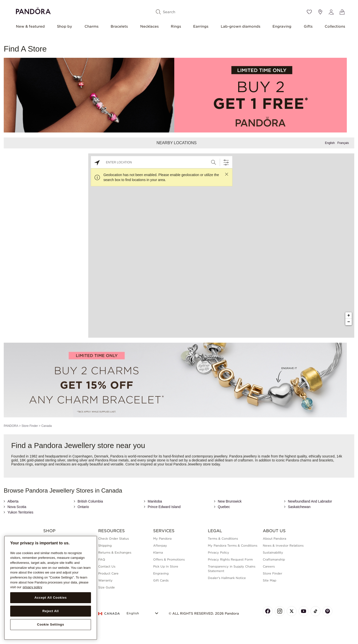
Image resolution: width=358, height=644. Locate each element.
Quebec (224, 507)
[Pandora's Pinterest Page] (327, 611)
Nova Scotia (17, 507)
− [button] (349, 322)
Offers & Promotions (169, 559)
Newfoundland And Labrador (310, 501)
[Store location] (320, 12)
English (330, 143)
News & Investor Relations (283, 546)
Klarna (158, 552)
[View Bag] (342, 12)
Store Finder (30, 426)
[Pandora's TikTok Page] (315, 611)
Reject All (51, 611)
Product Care (108, 573)
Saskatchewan (299, 507)
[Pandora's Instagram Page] (280, 611)
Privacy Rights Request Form (230, 559)
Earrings (201, 26)
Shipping (105, 546)
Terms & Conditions (223, 539)
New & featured (30, 26)
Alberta (13, 501)
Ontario (83, 507)
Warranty (105, 580)
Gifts (308, 26)
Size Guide (107, 587)
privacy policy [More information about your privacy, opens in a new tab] (32, 587)
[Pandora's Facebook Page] (268, 611)
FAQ (102, 559)
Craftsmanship (274, 559)
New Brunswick (230, 501)
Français (343, 143)
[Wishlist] (309, 12)
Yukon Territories (20, 512)
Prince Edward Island (164, 507)
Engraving (282, 26)
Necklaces (149, 26)
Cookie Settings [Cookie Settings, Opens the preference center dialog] (51, 624)
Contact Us (107, 566)
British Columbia (90, 501)
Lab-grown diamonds (241, 26)
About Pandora (274, 539)
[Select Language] (143, 613)
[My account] (331, 12)
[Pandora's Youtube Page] (304, 611)
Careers (269, 566)
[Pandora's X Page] (292, 611)
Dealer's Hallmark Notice (227, 578)
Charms (91, 26)
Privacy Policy (219, 552)
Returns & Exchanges (115, 552)
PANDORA (11, 426)
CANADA (109, 613)
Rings (176, 26)
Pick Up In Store (166, 566)
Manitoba (155, 501)
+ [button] (349, 316)
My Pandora (162, 539)
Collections (335, 26)
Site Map (269, 580)
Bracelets (119, 26)
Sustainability (273, 552)
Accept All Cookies (50, 598)
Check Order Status (113, 539)
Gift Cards (161, 580)
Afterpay (160, 546)
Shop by (65, 26)
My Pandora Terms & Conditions (233, 546)
